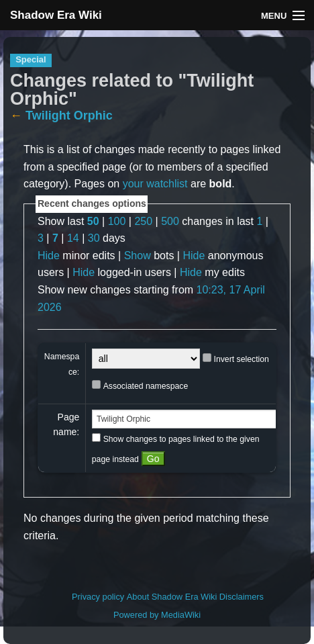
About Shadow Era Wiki (172, 597)
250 (143, 221)
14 (73, 238)
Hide (49, 256)
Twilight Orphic (69, 116)
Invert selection (242, 359)
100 (117, 221)
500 (170, 221)
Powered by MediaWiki (157, 615)
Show (138, 256)
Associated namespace (146, 386)
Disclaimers (242, 597)
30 (94, 238)
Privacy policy (98, 597)
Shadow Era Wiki (56, 15)
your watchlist (155, 184)
